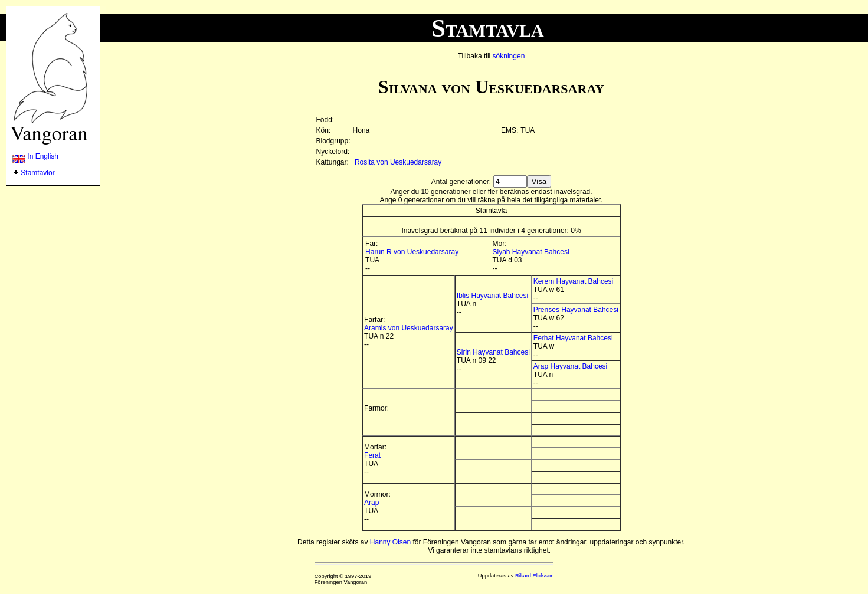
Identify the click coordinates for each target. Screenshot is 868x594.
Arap (371, 503)
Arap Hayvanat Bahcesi (570, 366)
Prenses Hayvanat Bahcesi (576, 310)
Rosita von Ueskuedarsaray (398, 162)
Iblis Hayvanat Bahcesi (492, 296)
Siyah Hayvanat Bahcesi (531, 252)
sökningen (509, 56)
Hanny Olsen (390, 542)
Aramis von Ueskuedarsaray (409, 328)
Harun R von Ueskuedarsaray (412, 252)
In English (35, 156)
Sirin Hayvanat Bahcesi (493, 352)
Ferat (372, 455)
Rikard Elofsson (534, 576)
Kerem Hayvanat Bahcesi (573, 281)
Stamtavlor (37, 173)
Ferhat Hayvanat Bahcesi (573, 338)
